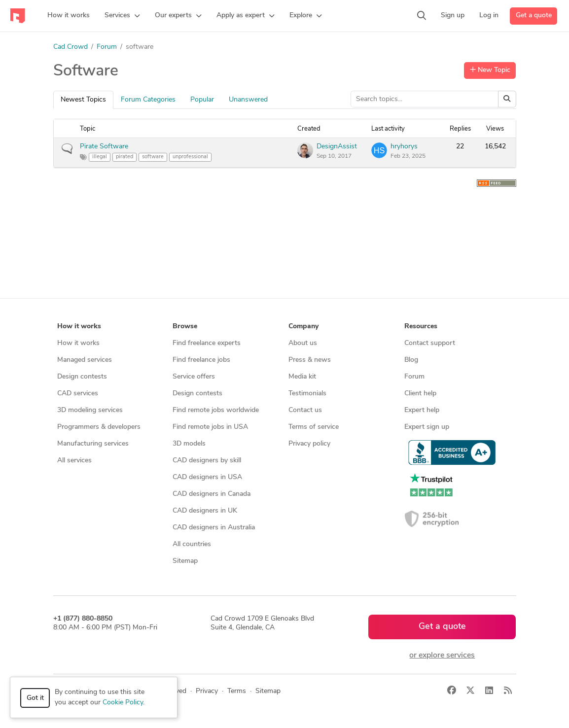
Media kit (302, 377)
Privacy (207, 691)
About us (303, 343)
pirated (124, 157)
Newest (83, 100)
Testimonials (307, 394)
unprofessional (190, 157)
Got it (35, 698)
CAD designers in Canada (212, 494)
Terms (237, 691)
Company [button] (303, 327)
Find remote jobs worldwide (216, 410)
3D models (189, 444)
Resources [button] (421, 327)
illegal (100, 157)
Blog (411, 360)
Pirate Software (104, 147)
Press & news (310, 360)
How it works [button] (79, 327)
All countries (192, 544)
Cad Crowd (71, 47)
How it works (78, 343)
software (153, 157)
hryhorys (404, 147)
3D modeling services (90, 410)
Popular (202, 100)
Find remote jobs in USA (210, 427)
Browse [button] (185, 327)
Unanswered (248, 100)
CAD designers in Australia (214, 528)
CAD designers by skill (207, 461)
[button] (122, 16)
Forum (107, 47)
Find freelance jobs (201, 360)
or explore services (442, 656)
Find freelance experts (207, 343)
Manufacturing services (93, 444)
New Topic (490, 70)
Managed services (85, 360)
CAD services (78, 394)
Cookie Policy (123, 703)
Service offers (194, 377)
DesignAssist (337, 147)
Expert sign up (427, 427)
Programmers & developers (99, 427)
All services (74, 461)
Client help (420, 394)
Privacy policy (309, 444)
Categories (148, 100)
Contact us (305, 410)
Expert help (422, 410)
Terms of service (314, 427)
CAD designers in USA (207, 477)
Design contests (82, 377)
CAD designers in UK (205, 511)
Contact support (430, 343)
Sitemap (185, 561)
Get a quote (534, 16)
